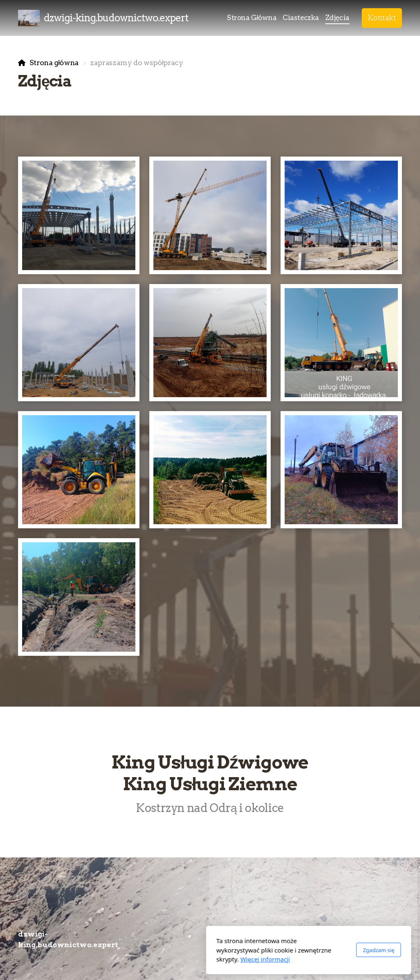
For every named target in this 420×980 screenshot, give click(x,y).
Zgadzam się (280, 950)
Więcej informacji (167, 959)
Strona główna (54, 63)
